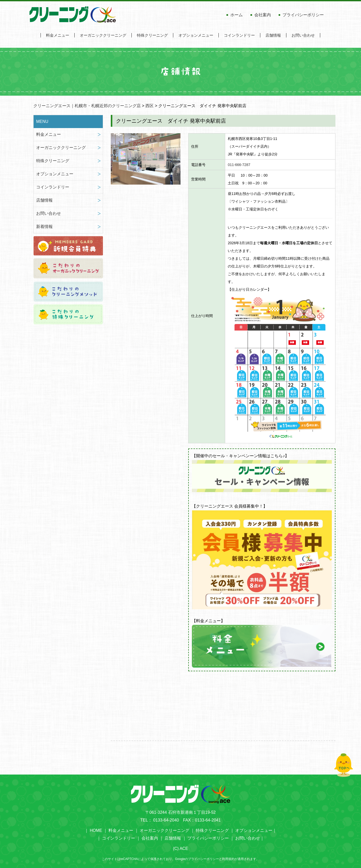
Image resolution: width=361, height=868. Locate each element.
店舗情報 (273, 35)
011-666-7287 (239, 165)
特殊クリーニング (152, 35)
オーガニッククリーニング (103, 35)
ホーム (237, 15)
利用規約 (228, 859)
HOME (96, 830)
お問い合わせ (303, 35)
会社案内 (263, 15)
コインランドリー (239, 35)
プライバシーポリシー (303, 15)
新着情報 (44, 227)
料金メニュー (58, 35)
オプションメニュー (196, 35)
